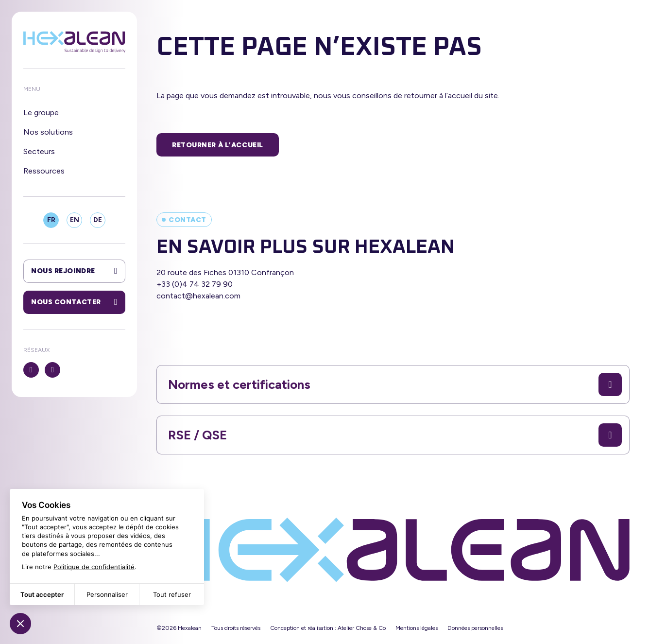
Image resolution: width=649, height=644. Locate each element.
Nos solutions (48, 132)
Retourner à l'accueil (218, 145)
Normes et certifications (395, 384)
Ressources (44, 171)
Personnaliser (107, 594)
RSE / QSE (395, 435)
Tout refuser (172, 594)
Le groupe (41, 113)
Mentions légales (417, 628)
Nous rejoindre (74, 271)
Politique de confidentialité (94, 567)
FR (51, 220)
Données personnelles (475, 628)
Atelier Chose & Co (362, 628)
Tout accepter (42, 594)
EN (75, 220)
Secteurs (39, 151)
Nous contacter (74, 302)
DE (98, 220)
